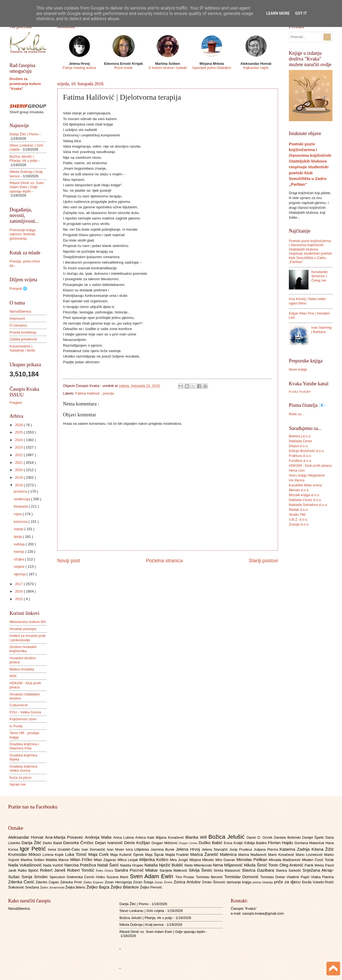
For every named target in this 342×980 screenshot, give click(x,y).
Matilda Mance (58, 860)
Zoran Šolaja (144, 882)
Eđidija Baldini (256, 843)
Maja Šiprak (155, 855)
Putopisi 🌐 (18, 288)
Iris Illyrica (297, 480)
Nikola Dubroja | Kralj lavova (141, 925)
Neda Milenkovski (199, 865)
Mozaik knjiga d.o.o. (304, 495)
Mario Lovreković (310, 855)
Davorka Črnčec (79, 843)
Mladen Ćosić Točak (318, 860)
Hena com (297, 470)
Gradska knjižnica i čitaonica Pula (24, 746)
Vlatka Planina (322, 877)
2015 (19, 599)
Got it (301, 13)
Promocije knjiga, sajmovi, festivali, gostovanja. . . (23, 234)
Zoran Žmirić (164, 882)
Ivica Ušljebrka (138, 849)
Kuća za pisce (20, 778)
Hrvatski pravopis (23, 629)
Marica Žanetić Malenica (214, 854)
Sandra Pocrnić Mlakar (137, 870)
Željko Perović (151, 887)
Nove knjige (298, 369)
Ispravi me (18, 784)
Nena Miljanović (228, 865)
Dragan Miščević (165, 843)
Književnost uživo (23, 719)
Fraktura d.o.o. (300, 456)
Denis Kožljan (138, 843)
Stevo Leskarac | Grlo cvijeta (142, 911)
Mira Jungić (180, 860)
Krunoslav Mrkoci (25, 854)
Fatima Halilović (88, 393)
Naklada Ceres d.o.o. (305, 500)
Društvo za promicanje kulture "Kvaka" (25, 84)
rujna (18, 514)
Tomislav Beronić (210, 877)
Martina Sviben (33, 860)
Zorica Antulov (188, 882)
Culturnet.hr (19, 705)
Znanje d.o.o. (299, 524)
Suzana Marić (118, 877)
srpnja (19, 529)
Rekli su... (297, 414)
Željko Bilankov (125, 887)
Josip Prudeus (242, 849)
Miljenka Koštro (155, 860)
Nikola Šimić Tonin (262, 865)
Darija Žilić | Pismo (24, 134)
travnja (19, 552)
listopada (21, 506)
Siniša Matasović (228, 870)
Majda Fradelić (178, 855)
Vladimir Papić (299, 877)
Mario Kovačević (282, 855)
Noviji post (69, 561)
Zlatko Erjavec (94, 882)
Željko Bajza (98, 887)
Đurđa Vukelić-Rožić (318, 882)
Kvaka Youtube (300, 392)
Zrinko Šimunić (214, 882)
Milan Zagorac (106, 860)
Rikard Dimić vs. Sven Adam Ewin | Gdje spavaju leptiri (27, 187)
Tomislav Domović (242, 877)
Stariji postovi (263, 561)
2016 (19, 591)
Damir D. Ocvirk (260, 837)
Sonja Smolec (36, 877)
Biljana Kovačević (171, 837)
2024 (19, 440)
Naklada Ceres (300, 441)
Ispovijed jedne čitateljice (212, 68)
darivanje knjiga (240, 882)
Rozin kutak (123, 68)
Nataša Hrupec (132, 865)
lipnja (18, 537)
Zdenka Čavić (22, 882)
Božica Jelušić (228, 837)
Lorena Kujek (54, 855)
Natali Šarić (109, 865)
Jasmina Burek (163, 849)
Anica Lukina (124, 837)
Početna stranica (164, 561)
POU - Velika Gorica (25, 712)
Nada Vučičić (54, 865)
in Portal (16, 726)
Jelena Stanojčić (216, 849)
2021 (19, 462)
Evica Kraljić (234, 843)
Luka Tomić (77, 854)
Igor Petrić (34, 849)
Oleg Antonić (292, 865)
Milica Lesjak (128, 860)
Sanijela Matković (174, 870)
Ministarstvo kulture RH (28, 622)
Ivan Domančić (94, 849)
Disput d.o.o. (299, 446)
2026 (19, 425)
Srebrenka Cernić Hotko (87, 877)
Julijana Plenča (267, 849)
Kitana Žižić (323, 849)
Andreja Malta (99, 837)
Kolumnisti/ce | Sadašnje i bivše (22, 348)
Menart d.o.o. (299, 490)
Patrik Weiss (315, 865)
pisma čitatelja (263, 882)
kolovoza (21, 522)
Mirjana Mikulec (202, 860)
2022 (19, 455)
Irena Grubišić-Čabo (65, 849)
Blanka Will (197, 837)
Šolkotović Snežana (24, 887)
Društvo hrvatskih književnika (23, 649)
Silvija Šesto (201, 870)
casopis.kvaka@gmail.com (263, 913)
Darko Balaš (53, 843)
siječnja (20, 574)
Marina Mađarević (253, 855)
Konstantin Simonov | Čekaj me (320, 276)
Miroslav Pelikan (252, 860)
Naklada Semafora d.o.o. (308, 505)
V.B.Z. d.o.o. (298, 519)
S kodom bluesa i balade (167, 68)
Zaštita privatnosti (23, 339)
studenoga (22, 499)
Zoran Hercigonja (119, 882)
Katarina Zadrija (296, 849)
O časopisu (18, 325)
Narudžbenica (20, 311)
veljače (20, 567)
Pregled (16, 403)
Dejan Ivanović (110, 843)
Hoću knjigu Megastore (307, 475)
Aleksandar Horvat (27, 837)
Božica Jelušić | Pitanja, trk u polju (23, 158)
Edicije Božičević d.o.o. (307, 451)
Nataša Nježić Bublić (164, 865)
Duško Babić (211, 843)
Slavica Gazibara (259, 870)
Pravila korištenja (23, 332)
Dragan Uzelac (189, 843)
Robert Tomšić (81, 870)
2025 (19, 432)
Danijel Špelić (314, 837)
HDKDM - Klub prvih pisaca (310, 465)
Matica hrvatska (22, 669)
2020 (19, 470)
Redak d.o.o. (299, 510)
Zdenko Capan (48, 882)
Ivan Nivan (116, 849)
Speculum (58, 877)
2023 (19, 447)
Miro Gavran (226, 860)
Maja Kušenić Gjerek (128, 855)
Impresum (17, 318)
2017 (19, 584)
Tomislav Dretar (273, 877)
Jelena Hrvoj (189, 849)
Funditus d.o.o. (300, 461)
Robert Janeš (54, 870)
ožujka (19, 559)
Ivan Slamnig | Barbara (321, 329)
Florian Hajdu (281, 843)
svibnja (20, 544)
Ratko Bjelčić (29, 870)
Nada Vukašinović (26, 865)
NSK (13, 676)
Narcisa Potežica (81, 865)
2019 (19, 477)
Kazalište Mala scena (305, 485)
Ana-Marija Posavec (65, 837)
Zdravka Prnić (72, 882)
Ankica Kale (146, 837)
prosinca (21, 491)
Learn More (278, 13)
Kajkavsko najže (256, 68)
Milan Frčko (82, 860)
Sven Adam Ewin (153, 876)
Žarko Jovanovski (53, 887)
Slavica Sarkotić (289, 870)
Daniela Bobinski (288, 837)
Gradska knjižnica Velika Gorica (23, 768)
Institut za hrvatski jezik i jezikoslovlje (28, 638)
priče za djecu (288, 882)
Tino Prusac (185, 877)
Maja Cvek (99, 854)
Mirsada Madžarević (285, 860)
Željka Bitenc (76, 887)
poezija (109, 393)
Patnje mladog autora (79, 68)
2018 (19, 485)
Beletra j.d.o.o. (300, 436)
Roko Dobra (105, 871)
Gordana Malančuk (310, 843)
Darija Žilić (32, 843)
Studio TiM (297, 515)
